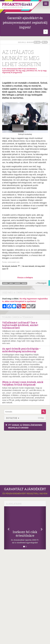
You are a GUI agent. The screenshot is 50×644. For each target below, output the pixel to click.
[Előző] (7, 528)
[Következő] (43, 528)
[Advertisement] (25, 457)
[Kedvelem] (19, 266)
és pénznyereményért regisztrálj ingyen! (25, 491)
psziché (18, 283)
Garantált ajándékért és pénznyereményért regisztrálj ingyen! (25, 23)
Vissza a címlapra (25, 278)
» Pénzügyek (41, 283)
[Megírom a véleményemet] (7, 269)
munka (5, 283)
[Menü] (46, 4)
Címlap (41, 418)
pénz (11, 283)
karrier (24, 283)
